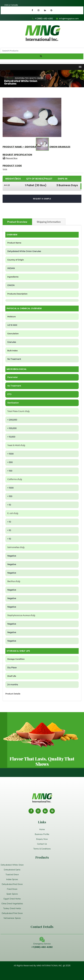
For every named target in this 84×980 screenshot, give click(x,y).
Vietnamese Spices (12, 918)
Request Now (12, 158)
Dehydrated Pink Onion (12, 913)
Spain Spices (12, 894)
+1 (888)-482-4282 (44, 19)
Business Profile (42, 834)
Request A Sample (42, 199)
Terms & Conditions (42, 849)
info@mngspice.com (69, 19)
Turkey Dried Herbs (12, 908)
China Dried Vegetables (12, 904)
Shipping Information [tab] (49, 222)
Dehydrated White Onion (12, 865)
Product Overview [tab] (17, 222)
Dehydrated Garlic (12, 870)
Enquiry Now (42, 839)
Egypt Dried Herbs (12, 899)
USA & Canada (11, 5)
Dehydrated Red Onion (12, 884)
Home (42, 829)
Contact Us (42, 844)
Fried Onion (12, 889)
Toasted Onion (12, 875)
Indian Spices (12, 879)
